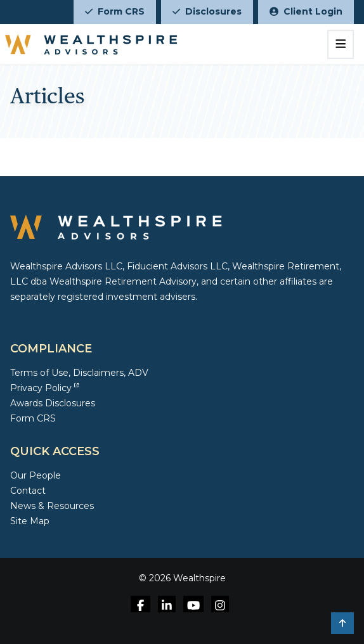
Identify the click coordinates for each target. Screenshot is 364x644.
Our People (36, 475)
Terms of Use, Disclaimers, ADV (79, 373)
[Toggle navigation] (341, 44)
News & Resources (52, 506)
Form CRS (115, 11)
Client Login (306, 11)
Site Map (30, 521)
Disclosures (207, 11)
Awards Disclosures (53, 403)
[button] (342, 623)
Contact (28, 491)
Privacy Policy (44, 388)
